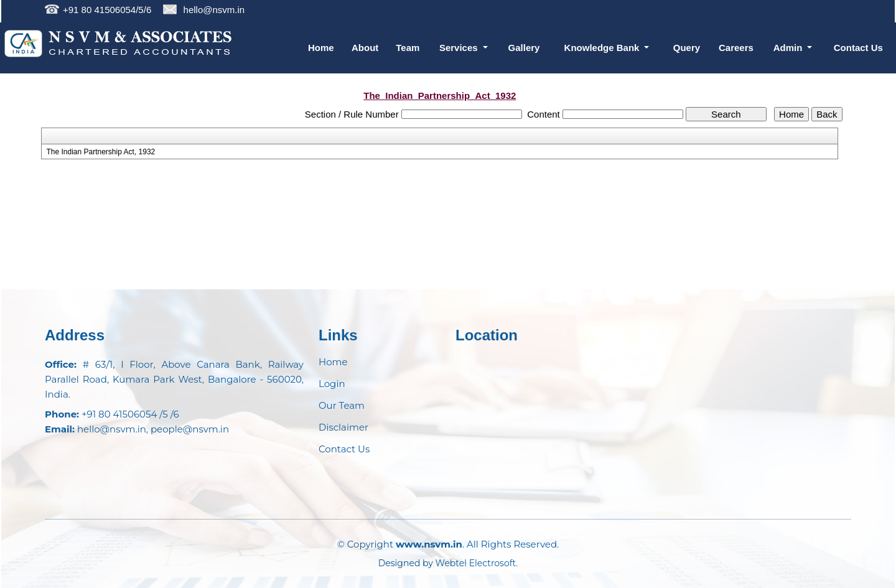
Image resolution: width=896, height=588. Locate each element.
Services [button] (460, 48)
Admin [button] (789, 48)
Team (408, 48)
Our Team (342, 405)
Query (687, 48)
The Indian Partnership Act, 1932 (100, 152)
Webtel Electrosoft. (477, 563)
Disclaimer (343, 427)
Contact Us (858, 48)
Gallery (524, 48)
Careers (736, 48)
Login (332, 384)
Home (321, 48)
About (365, 48)
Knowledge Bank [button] (603, 48)
